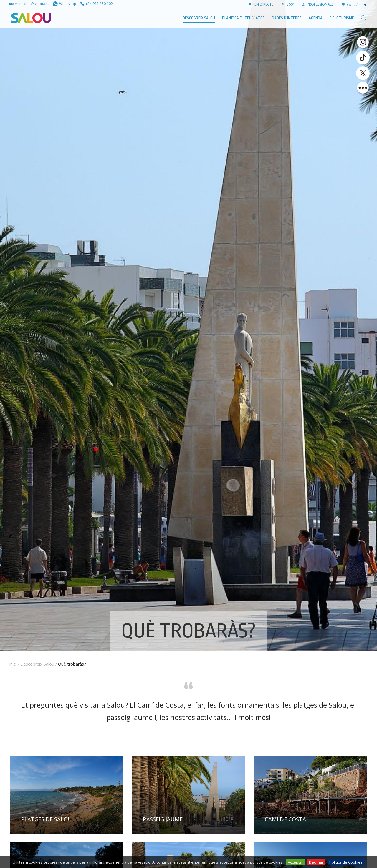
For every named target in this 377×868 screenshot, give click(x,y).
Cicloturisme (342, 18)
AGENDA (316, 18)
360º (288, 4)
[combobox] (357, 5)
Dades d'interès (287, 18)
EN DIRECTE (261, 4)
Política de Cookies (346, 862)
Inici (13, 664)
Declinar (316, 862)
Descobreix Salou (199, 18)
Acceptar (295, 862)
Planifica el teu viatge (243, 18)
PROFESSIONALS (318, 4)
